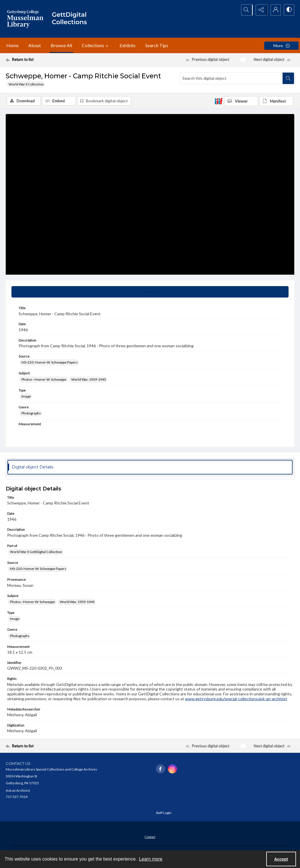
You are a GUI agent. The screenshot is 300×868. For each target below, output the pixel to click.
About (35, 45)
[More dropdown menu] (281, 46)
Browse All (61, 45)
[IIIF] (218, 101)
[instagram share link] (172, 769)
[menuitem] (150, 837)
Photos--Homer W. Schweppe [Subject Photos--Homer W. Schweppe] (44, 380)
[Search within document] (288, 78)
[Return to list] (45, 60)
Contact (150, 837)
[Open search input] (246, 10)
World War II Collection (26, 84)
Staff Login (164, 813)
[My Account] (274, 10)
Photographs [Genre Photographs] (31, 414)
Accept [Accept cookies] (281, 859)
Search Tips (157, 45)
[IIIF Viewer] (241, 101)
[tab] (150, 292)
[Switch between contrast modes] (289, 10)
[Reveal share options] (260, 10)
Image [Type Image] (26, 397)
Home (12, 45)
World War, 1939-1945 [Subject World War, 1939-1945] (89, 380)
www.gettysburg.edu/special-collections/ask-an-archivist (236, 699)
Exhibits (128, 45)
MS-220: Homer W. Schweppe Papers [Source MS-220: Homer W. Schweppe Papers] (50, 363)
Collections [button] (96, 45)
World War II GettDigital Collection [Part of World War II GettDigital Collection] (36, 552)
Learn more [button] (151, 859)
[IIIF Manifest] (276, 101)
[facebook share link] (160, 769)
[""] (71, 19)
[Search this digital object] (231, 78)
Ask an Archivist (18, 791)
